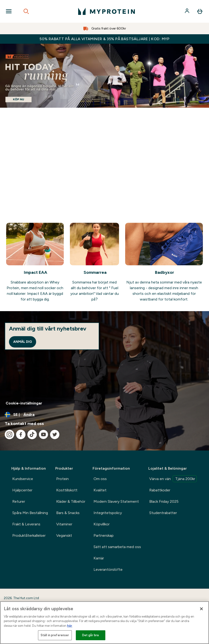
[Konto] (188, 11)
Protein (62, 479)
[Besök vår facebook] (21, 434)
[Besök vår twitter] (55, 434)
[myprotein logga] (107, 11)
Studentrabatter (163, 513)
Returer (19, 501)
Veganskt (64, 535)
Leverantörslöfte (108, 569)
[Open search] (26, 11)
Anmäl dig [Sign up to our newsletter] (23, 342)
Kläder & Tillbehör (71, 501)
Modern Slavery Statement (116, 501)
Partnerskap (104, 535)
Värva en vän (173, 479)
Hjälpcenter (22, 490)
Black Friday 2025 (164, 501)
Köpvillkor (102, 524)
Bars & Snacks (68, 513)
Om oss (100, 479)
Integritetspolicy (108, 513)
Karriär (99, 558)
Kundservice (23, 479)
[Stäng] (201, 609)
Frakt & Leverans (26, 524)
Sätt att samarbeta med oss (117, 547)
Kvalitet (100, 490)
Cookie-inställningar (24, 403)
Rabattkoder (160, 490)
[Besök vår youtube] (43, 434)
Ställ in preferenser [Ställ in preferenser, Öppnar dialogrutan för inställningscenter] (55, 635)
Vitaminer (64, 524)
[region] (104, 623)
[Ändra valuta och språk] (104, 415)
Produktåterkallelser (29, 535)
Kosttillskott (67, 490)
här (70, 626)
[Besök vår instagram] (9, 434)
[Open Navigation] (9, 11)
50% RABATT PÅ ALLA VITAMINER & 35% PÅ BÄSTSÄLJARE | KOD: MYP (104, 39)
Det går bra (90, 635)
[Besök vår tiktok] (32, 434)
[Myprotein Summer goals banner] (104, 76)
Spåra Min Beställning (30, 513)
